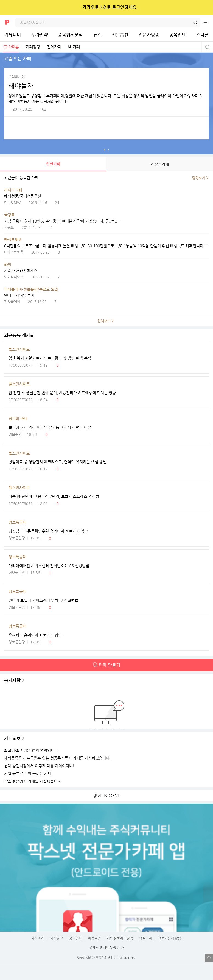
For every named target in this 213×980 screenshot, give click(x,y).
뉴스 (97, 35)
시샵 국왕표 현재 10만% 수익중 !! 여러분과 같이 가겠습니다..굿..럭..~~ (63, 221)
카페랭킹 (33, 47)
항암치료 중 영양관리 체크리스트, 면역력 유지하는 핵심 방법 (58, 462)
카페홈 (14, 47)
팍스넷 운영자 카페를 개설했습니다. (33, 781)
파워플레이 (12, 302)
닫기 (205, 7)
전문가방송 (149, 35)
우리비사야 (16, 77)
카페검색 (207, 47)
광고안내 (75, 938)
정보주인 (15, 434)
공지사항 (12, 680)
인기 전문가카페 (108, 150)
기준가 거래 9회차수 (21, 271)
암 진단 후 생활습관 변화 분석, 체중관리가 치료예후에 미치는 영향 (62, 393)
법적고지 (145, 938)
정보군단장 (17, 538)
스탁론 (202, 35)
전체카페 (54, 47)
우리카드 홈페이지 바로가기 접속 (35, 635)
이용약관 (94, 938)
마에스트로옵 (14, 252)
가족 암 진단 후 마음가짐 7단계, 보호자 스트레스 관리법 (54, 496)
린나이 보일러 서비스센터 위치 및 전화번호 (43, 600)
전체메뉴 (208, 23)
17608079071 (21, 365)
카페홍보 (12, 738)
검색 (195, 23)
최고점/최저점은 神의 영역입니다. (32, 751)
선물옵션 (120, 35)
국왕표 (9, 215)
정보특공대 (17, 522)
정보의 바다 (18, 419)
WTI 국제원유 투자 (19, 295)
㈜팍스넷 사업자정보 (104, 948)
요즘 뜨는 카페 (105, 150)
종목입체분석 (70, 35)
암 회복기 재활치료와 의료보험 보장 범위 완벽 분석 (50, 358)
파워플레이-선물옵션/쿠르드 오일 (31, 289)
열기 (209, 958)
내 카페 (74, 47)
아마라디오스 (14, 277)
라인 (8, 265)
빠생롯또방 (13, 240)
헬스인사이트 (19, 349)
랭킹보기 (199, 178)
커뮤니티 (13, 35)
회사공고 (57, 938)
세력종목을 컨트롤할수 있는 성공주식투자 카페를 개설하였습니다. (57, 758)
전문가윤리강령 (169, 938)
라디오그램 (13, 190)
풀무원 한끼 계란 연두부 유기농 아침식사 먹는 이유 (50, 427)
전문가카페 (160, 164)
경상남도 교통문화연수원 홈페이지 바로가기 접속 (48, 531)
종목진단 (178, 35)
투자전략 (40, 35)
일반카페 (53, 164)
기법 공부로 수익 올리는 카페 (28, 774)
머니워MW (12, 203)
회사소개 (38, 938)
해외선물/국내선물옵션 (23, 196)
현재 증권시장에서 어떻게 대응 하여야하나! (39, 766)
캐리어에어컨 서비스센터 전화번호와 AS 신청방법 (49, 566)
